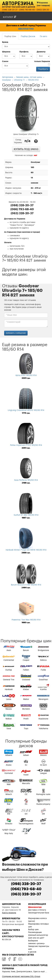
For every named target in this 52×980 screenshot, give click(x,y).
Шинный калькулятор (38, 935)
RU (3, 940)
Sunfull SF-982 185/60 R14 (26, 515)
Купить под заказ (26, 149)
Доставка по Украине (15, 219)
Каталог (10, 17)
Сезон (5, 61)
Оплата (8, 243)
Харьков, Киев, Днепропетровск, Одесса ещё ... (24, 972)
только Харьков (42, 63)
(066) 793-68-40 (27, 10)
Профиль (24, 52)
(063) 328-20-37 (26, 894)
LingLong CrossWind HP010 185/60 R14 (26, 410)
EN (7, 940)
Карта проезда (9, 913)
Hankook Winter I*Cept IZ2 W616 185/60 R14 (26, 550)
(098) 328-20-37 (10, 10)
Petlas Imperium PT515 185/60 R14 (26, 445)
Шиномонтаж (35, 907)
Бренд (5, 42)
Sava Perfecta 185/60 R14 (26, 480)
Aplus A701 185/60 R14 (26, 375)
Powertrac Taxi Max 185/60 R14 (26, 620)
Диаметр (41, 52)
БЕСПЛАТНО (26, 29)
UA (10, 940)
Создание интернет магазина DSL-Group (21, 977)
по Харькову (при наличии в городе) (22, 232)
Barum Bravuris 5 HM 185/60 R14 (26, 585)
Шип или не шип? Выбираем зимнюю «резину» (36, 941)
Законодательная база (39, 913)
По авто (43, 36)
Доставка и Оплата (37, 910)
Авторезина (18, 3)
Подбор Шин (10, 36)
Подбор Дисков (28, 36)
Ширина (6, 52)
